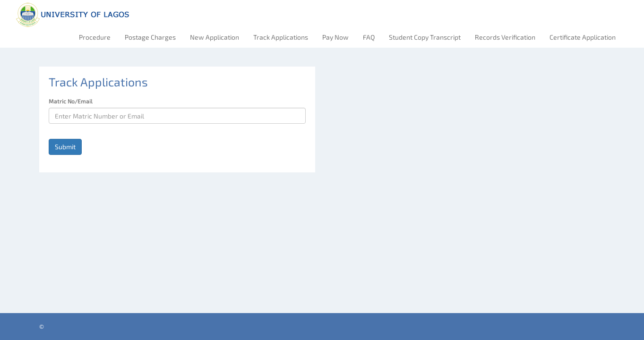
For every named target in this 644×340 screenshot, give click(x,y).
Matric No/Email (71, 101)
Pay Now (335, 37)
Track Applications (281, 37)
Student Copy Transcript (425, 37)
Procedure (95, 37)
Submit (65, 147)
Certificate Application (583, 37)
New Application (215, 37)
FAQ (369, 37)
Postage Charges (150, 37)
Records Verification (505, 37)
